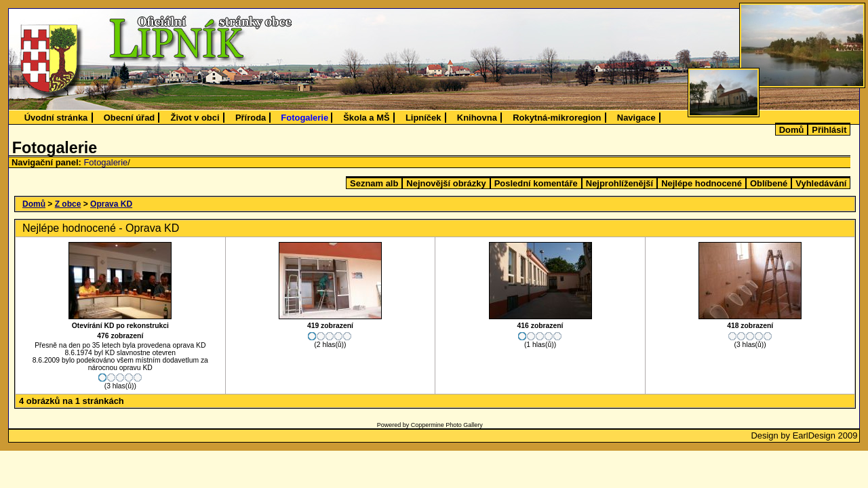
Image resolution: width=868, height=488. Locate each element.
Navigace (636, 118)
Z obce (68, 204)
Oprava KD (111, 204)
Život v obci (195, 118)
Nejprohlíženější (619, 183)
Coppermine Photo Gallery (447, 425)
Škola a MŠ (366, 118)
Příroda (251, 118)
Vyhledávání (821, 183)
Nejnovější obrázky (446, 183)
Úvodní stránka (56, 118)
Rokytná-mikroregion (557, 118)
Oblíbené (769, 183)
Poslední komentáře (536, 183)
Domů (792, 130)
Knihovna (477, 118)
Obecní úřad (130, 118)
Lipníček (423, 118)
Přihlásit (829, 130)
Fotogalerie (304, 118)
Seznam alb (374, 183)
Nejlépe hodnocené (702, 183)
